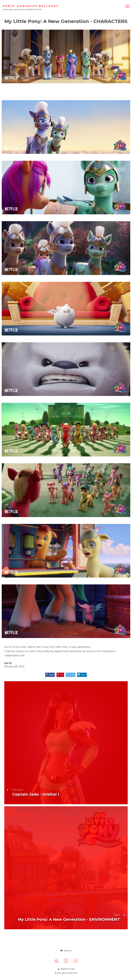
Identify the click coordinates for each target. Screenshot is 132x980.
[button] (66, 951)
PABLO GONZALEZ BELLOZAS (31, 6)
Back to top (66, 969)
